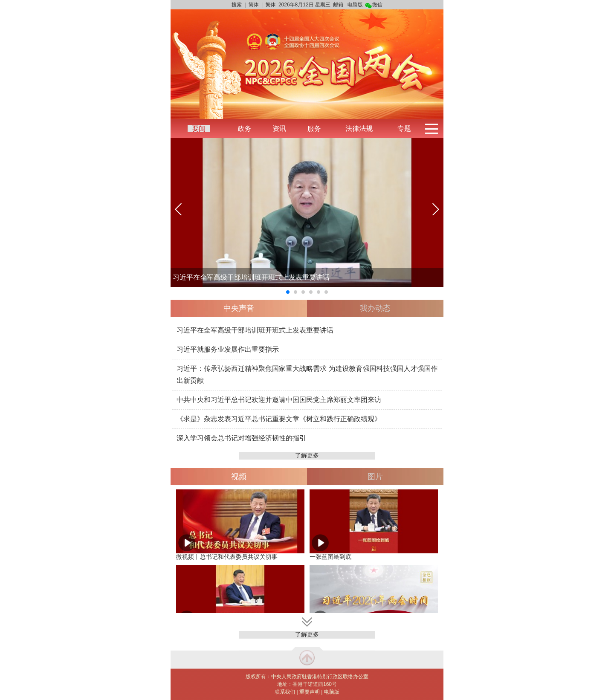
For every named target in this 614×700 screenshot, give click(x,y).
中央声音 (239, 308)
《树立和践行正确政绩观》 (340, 419)
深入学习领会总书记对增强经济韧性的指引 (241, 438)
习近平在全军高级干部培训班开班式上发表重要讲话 (251, 277)
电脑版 (355, 5)
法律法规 (359, 129)
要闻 (199, 129)
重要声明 (310, 692)
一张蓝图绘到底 (330, 557)
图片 (375, 477)
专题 (404, 129)
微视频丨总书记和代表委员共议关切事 (227, 557)
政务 (244, 129)
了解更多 (307, 455)
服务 (314, 129)
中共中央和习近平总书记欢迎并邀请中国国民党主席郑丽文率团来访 (279, 400)
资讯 (279, 129)
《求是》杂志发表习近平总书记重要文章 (238, 419)
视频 (239, 477)
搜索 (237, 5)
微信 (374, 5)
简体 (254, 5)
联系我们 (285, 692)
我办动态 (375, 308)
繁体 (271, 5)
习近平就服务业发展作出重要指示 (228, 349)
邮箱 (338, 5)
